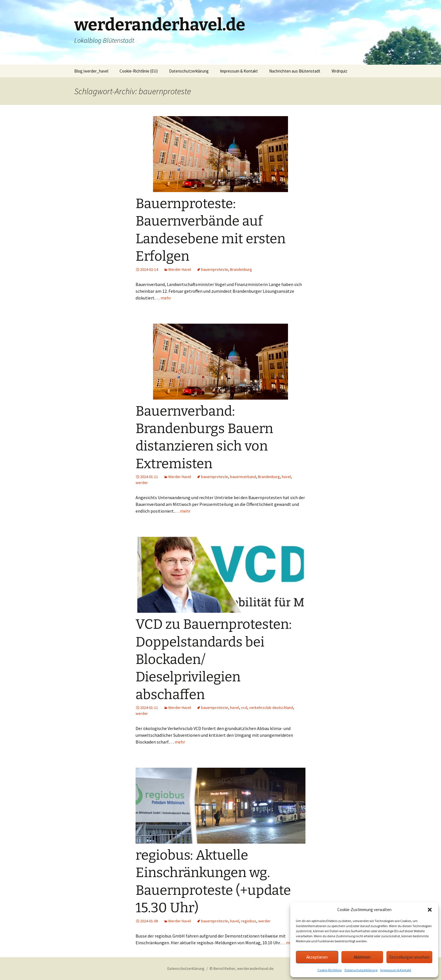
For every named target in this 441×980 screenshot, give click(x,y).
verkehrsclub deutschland (271, 708)
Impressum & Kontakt (396, 970)
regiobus (249, 921)
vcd (244, 708)
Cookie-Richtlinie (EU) (139, 71)
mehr (166, 298)
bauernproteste (215, 269)
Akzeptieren (317, 957)
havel (286, 477)
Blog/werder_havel (91, 71)
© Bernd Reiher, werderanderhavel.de (242, 968)
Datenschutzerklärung (361, 970)
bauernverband (243, 477)
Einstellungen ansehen (409, 957)
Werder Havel (180, 269)
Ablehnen (362, 957)
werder (142, 483)
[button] (430, 910)
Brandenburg (241, 269)
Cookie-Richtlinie (330, 970)
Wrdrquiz (339, 71)
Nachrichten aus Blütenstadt (295, 71)
